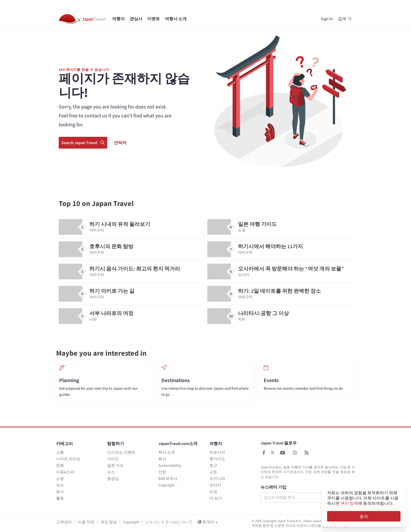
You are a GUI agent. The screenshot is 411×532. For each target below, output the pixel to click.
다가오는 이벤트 (121, 452)
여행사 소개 (176, 19)
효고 (213, 465)
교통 (60, 452)
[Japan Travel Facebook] (264, 453)
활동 (60, 498)
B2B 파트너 (168, 478)
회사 (162, 459)
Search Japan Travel (83, 143)
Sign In (327, 19)
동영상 (113, 478)
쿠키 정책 (349, 503)
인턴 (162, 472)
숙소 (60, 485)
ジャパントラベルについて (169, 522)
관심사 (136, 19)
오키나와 (217, 478)
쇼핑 (60, 478)
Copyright (166, 485)
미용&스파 (65, 472)
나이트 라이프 (68, 459)
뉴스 (111, 472)
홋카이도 (217, 459)
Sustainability (170, 465)
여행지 (118, 19)
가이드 (113, 459)
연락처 (120, 143)
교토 (213, 472)
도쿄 (213, 492)
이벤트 (154, 19)
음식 (60, 492)
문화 (60, 465)
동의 (364, 516)
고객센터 (64, 522)
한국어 (208, 522)
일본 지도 (115, 465)
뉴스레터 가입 (274, 487)
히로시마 (217, 452)
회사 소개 (167, 452)
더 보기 (216, 498)
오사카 (215, 485)
